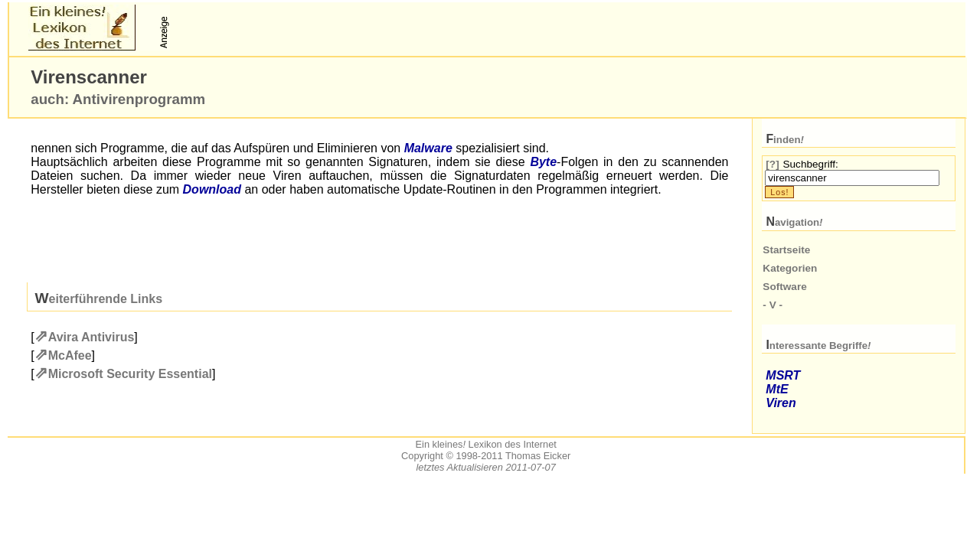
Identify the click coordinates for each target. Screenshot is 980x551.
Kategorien (790, 268)
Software (784, 287)
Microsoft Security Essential (130, 374)
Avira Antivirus (91, 337)
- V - (773, 305)
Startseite (786, 250)
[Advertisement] (352, 28)
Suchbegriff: (810, 164)
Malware (428, 148)
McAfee (70, 355)
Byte (543, 162)
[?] (772, 164)
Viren (781, 403)
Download (212, 189)
